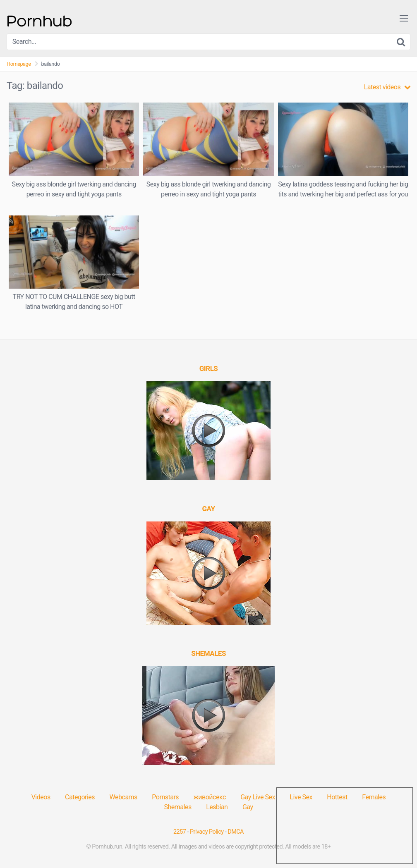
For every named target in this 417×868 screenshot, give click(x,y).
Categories (80, 797)
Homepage (19, 64)
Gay (248, 807)
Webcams (123, 797)
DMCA (236, 832)
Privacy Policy (207, 832)
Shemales (178, 807)
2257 (180, 832)
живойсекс (210, 797)
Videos (41, 797)
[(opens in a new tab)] (209, 368)
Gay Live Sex (258, 797)
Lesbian (217, 807)
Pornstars (165, 797)
